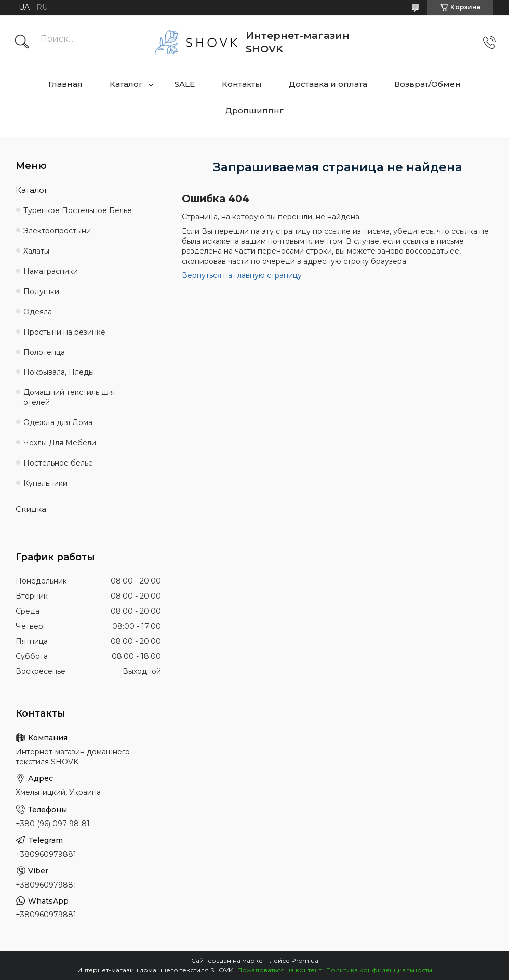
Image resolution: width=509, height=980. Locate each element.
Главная (65, 84)
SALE (185, 84)
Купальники (45, 483)
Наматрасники (51, 271)
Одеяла (38, 312)
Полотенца (44, 352)
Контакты (242, 84)
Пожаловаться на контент (279, 970)
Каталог (126, 84)
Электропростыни (57, 231)
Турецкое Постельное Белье (78, 210)
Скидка (31, 509)
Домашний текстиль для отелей (69, 397)
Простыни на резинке (64, 332)
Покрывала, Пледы (59, 372)
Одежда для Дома (58, 422)
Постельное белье (58, 463)
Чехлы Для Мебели (60, 443)
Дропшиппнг (254, 110)
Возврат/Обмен (427, 84)
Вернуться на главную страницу (242, 275)
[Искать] (22, 43)
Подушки (41, 292)
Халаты (36, 251)
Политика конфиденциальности (379, 970)
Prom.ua (305, 961)
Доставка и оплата (328, 84)
